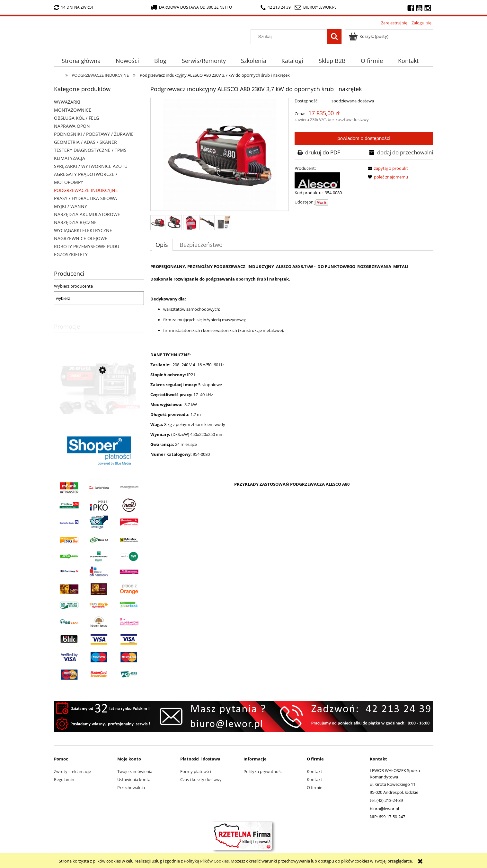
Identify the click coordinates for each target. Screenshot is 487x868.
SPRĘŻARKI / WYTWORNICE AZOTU (91, 166)
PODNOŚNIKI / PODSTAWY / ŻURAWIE (94, 134)
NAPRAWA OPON (72, 126)
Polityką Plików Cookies (206, 861)
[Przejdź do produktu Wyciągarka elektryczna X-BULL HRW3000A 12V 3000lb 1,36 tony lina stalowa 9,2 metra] (99, 399)
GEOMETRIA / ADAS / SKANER (85, 142)
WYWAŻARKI (67, 102)
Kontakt (314, 771)
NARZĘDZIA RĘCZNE (75, 222)
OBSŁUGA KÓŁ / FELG (76, 118)
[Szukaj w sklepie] (290, 37)
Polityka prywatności (263, 771)
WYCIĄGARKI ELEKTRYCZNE (83, 230)
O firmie (314, 787)
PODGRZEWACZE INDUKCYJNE (86, 190)
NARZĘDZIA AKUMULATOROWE (87, 214)
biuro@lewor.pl (320, 7)
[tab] (162, 245)
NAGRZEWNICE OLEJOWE (81, 238)
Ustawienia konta (134, 779)
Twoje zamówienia (135, 771)
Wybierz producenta (73, 286)
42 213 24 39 (276, 7)
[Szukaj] (334, 37)
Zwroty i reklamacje (72, 771)
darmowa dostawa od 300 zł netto (191, 7)
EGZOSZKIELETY (71, 254)
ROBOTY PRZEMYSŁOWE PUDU (87, 246)
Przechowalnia (131, 787)
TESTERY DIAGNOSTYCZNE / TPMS (90, 150)
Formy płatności (196, 771)
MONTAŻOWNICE (73, 110)
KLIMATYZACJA (70, 158)
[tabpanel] (292, 453)
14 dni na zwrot (74, 7)
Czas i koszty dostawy (201, 779)
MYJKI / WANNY (71, 206)
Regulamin (64, 779)
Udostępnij (305, 202)
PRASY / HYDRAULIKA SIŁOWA (85, 198)
